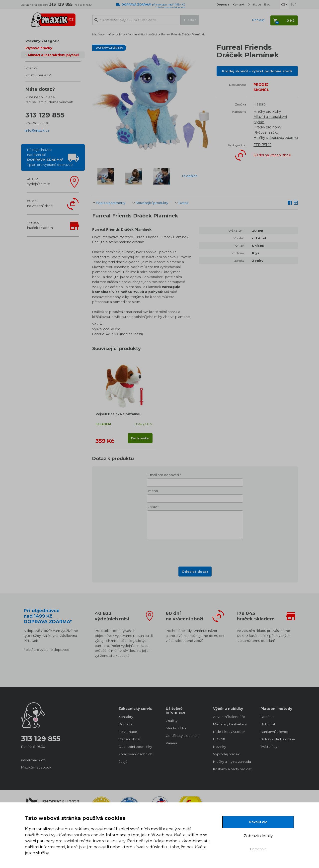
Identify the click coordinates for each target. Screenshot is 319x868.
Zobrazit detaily (258, 836)
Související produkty (152, 203)
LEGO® (219, 739)
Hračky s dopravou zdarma (276, 138)
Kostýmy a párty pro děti (232, 769)
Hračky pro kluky (267, 111)
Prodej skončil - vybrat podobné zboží (257, 71)
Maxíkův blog (177, 728)
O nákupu (254, 4)
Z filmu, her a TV (38, 75)
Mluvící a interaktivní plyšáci (53, 55)
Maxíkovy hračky (103, 34)
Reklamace (128, 732)
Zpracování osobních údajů (135, 758)
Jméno (152, 491)
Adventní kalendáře (229, 717)
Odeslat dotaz (195, 572)
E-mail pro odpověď (163, 475)
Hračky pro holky (267, 127)
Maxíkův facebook (36, 767)
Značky (31, 68)
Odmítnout (258, 849)
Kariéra (171, 743)
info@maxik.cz (37, 130)
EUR (294, 4)
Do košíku (140, 438)
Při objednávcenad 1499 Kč (50, 157)
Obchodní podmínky (135, 747)
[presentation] (195, 551)
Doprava (125, 724)
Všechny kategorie (42, 41)
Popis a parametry (111, 203)
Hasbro (259, 104)
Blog (267, 4)
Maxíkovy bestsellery (230, 724)
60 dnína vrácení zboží (40, 203)
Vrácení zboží (129, 739)
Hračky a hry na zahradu (232, 762)
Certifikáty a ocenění (183, 736)
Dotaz (183, 203)
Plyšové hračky (39, 48)
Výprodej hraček (226, 754)
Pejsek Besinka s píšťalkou (119, 414)
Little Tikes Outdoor (229, 732)
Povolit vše (258, 822)
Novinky (220, 747)
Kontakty (126, 717)
